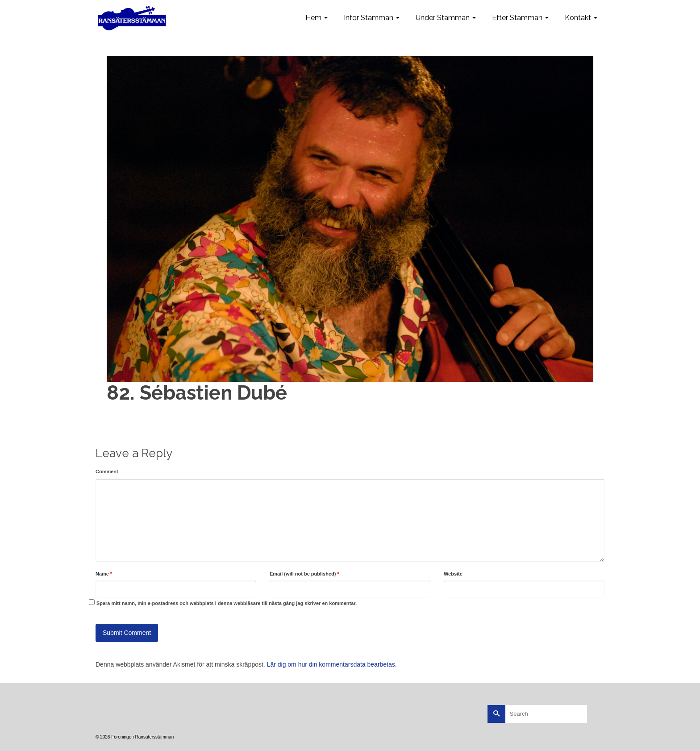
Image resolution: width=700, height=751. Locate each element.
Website (453, 574)
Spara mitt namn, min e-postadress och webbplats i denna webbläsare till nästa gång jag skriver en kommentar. (227, 603)
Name (104, 574)
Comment (107, 471)
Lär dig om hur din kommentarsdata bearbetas (331, 664)
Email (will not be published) (304, 574)
